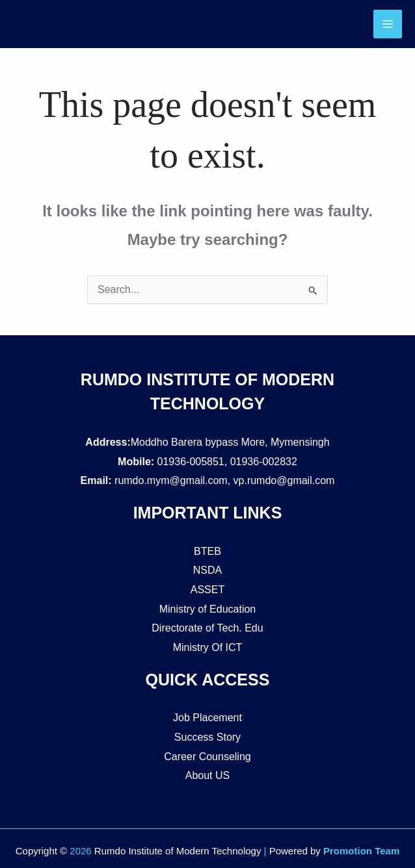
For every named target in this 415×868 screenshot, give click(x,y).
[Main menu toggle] (388, 24)
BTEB (207, 551)
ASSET (207, 590)
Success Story (207, 737)
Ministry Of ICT (208, 647)
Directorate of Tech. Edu (207, 628)
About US (207, 775)
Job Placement (207, 718)
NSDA (207, 570)
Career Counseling (207, 757)
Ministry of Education (208, 609)
